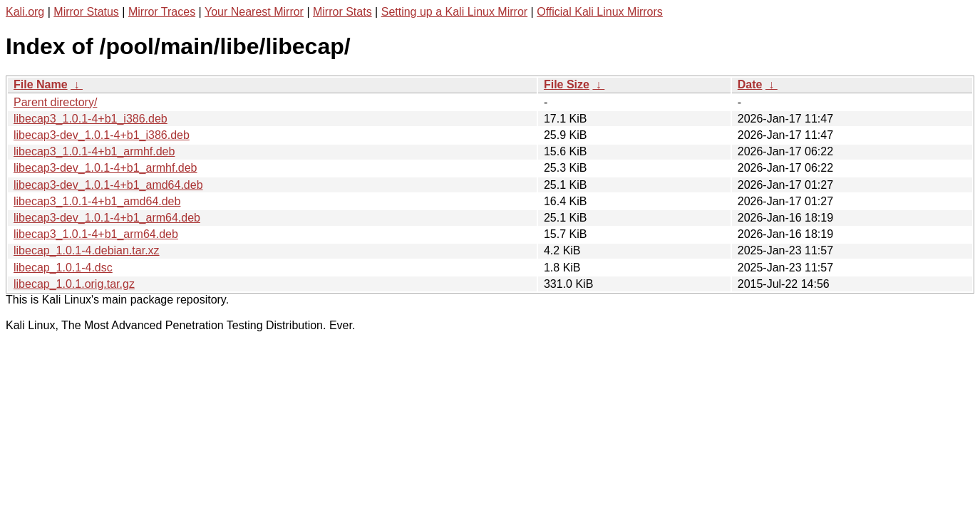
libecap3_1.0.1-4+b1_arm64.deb (96, 234)
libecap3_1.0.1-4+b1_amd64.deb (97, 201)
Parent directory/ (55, 102)
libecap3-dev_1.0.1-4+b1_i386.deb (102, 135)
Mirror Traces (162, 12)
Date (750, 84)
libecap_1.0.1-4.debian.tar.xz (87, 250)
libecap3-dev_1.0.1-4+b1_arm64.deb (107, 218)
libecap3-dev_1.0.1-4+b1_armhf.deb (105, 168)
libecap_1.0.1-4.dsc (63, 268)
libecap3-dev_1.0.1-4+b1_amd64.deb (108, 185)
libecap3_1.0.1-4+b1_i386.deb (91, 119)
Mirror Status (86, 12)
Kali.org (25, 12)
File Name (41, 84)
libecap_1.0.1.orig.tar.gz (74, 284)
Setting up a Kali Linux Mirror (454, 12)
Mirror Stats (342, 12)
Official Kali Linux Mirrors (600, 12)
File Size (567, 84)
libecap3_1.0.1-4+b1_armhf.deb (94, 151)
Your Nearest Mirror (254, 12)
